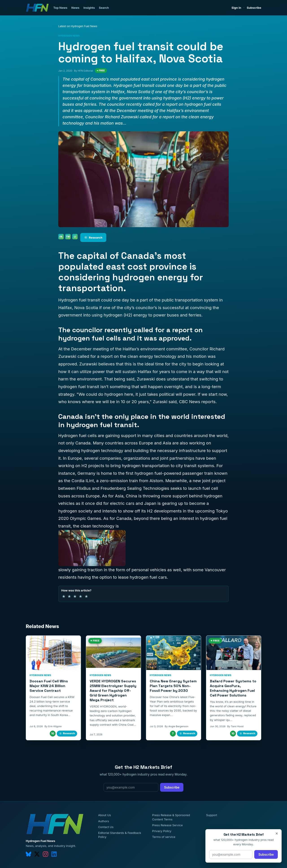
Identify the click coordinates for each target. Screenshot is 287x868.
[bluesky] (28, 854)
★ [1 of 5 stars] (64, 596)
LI (75, 237)
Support (212, 815)
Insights (89, 8)
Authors (104, 821)
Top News (60, 8)
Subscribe (254, 8)
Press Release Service (167, 825)
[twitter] (37, 854)
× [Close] (277, 833)
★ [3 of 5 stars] (75, 596)
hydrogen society (75, 511)
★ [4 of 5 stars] (80, 596)
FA (61, 237)
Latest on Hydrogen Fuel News (78, 26)
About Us (105, 815)
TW (68, 237)
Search (104, 8)
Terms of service (164, 837)
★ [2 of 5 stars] (69, 596)
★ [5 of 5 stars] (86, 596)
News (75, 8)
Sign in (236, 8)
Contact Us (106, 827)
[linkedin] (54, 854)
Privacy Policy (162, 831)
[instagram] (46, 854)
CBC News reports (197, 402)
